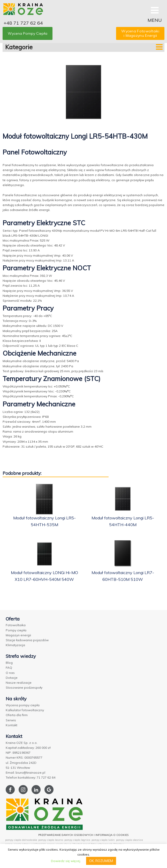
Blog (9, 663)
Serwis (11, 720)
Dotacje (12, 678)
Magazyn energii (18, 635)
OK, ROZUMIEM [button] (101, 861)
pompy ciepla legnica (77, 840)
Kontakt (12, 725)
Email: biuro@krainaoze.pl (25, 772)
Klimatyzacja (15, 645)
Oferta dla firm (17, 715)
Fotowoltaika (16, 625)
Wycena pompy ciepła (23, 705)
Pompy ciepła (16, 630)
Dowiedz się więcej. (66, 861)
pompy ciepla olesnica (130, 840)
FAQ (9, 668)
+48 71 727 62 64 (23, 23)
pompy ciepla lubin (103, 840)
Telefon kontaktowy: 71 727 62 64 (31, 777)
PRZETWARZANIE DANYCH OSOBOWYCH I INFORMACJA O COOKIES (83, 835)
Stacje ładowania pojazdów (27, 640)
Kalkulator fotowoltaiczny (25, 710)
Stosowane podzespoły (24, 687)
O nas (10, 673)
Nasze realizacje (19, 683)
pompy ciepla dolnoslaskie (21, 840)
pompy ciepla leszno (51, 840)
